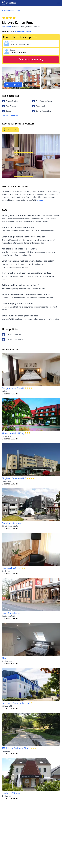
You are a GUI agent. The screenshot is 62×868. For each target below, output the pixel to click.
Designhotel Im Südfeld (13, 388)
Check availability (31, 60)
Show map (6, 27)
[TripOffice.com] (9, 3)
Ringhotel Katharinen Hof (14, 478)
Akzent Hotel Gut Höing (13, 433)
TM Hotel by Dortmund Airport (16, 748)
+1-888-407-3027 (23, 31)
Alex (4, 658)
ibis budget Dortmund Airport (16, 703)
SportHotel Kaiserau (11, 523)
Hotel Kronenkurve (11, 613)
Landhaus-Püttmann (12, 793)
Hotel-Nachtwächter (11, 568)
